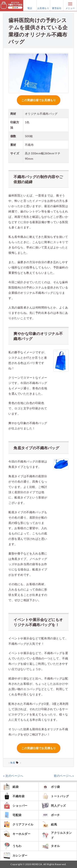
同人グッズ (54, 806)
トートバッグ (55, 796)
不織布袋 (14, 796)
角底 (13, 763)
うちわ (12, 846)
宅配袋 (12, 815)
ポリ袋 (51, 787)
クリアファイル (18, 824)
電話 (30, 6)
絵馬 (49, 824)
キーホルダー (17, 834)
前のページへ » (64, 776)
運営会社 (57, 6)
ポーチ (51, 815)
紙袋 (11, 787)
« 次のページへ (13, 776)
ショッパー (15, 806)
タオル (51, 846)
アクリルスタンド (57, 835)
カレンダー (15, 856)
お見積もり (43, 6)
